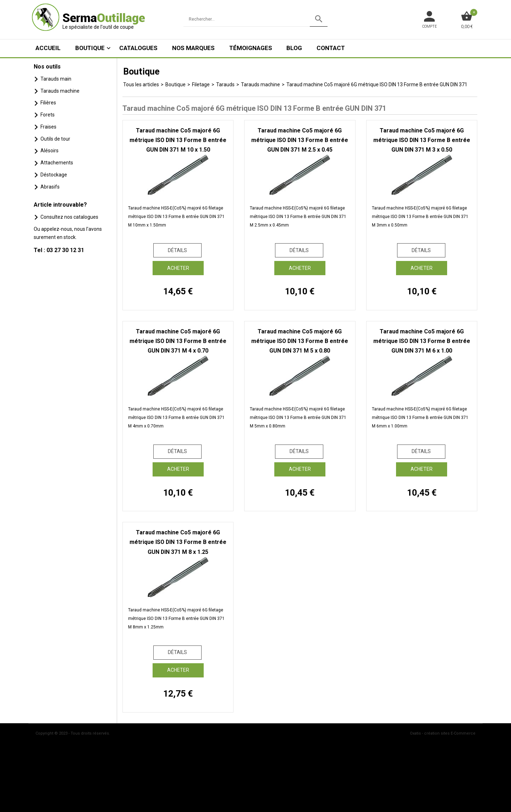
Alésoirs (50, 151)
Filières (48, 103)
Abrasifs (50, 187)
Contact (331, 48)
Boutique (90, 48)
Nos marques (193, 48)
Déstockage (54, 175)
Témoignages (251, 48)
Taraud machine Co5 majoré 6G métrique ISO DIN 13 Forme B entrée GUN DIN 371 (377, 85)
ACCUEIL (48, 48)
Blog (294, 48)
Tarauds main (56, 79)
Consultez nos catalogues (69, 217)
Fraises (48, 127)
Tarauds (225, 85)
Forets (48, 115)
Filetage (201, 85)
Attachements (57, 163)
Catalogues (138, 48)
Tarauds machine (60, 91)
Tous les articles (141, 85)
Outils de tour (55, 139)
